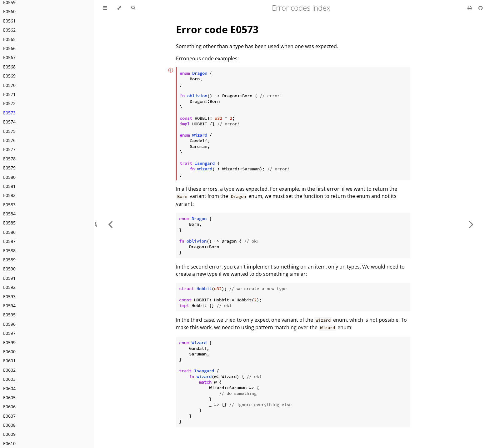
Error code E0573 (217, 29)
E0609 (9, 434)
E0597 (9, 333)
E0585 (9, 223)
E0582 (9, 195)
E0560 (9, 11)
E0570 (9, 85)
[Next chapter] (471, 224)
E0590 (9, 269)
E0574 (9, 122)
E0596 (9, 324)
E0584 (9, 214)
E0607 (9, 416)
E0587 (9, 241)
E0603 (9, 379)
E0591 (9, 278)
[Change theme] (119, 8)
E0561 (9, 21)
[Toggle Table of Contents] (105, 8)
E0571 (9, 94)
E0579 (9, 168)
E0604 (9, 388)
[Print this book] (470, 8)
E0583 (9, 205)
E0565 (9, 39)
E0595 (9, 315)
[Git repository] (481, 8)
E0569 (9, 76)
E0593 (9, 297)
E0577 (9, 149)
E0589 (9, 260)
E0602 (9, 370)
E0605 (9, 398)
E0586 (9, 232)
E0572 (9, 103)
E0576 (9, 140)
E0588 (9, 251)
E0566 (9, 48)
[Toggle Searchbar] (133, 8)
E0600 (9, 352)
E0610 (9, 443)
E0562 (9, 30)
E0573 (9, 113)
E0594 (9, 306)
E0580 (9, 177)
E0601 (9, 361)
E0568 (9, 67)
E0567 (9, 57)
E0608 (9, 425)
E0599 (9, 342)
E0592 (9, 287)
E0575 (9, 131)
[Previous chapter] (110, 224)
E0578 (9, 159)
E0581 (9, 186)
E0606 (9, 407)
